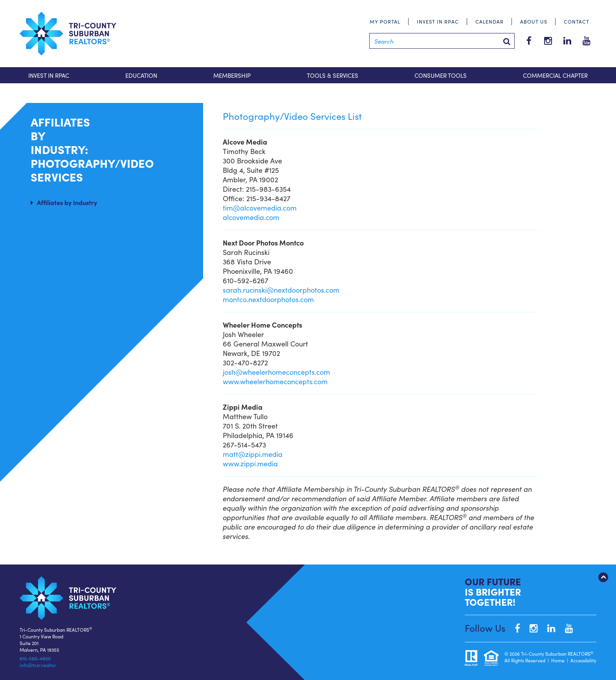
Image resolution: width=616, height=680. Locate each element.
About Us (534, 21)
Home (558, 660)
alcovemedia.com (251, 217)
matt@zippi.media (253, 454)
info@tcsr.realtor (38, 665)
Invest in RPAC (438, 21)
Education (141, 75)
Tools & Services (333, 75)
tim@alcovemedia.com (260, 208)
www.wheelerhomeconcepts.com (275, 381)
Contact (577, 21)
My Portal (385, 21)
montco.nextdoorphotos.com (268, 299)
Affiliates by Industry (67, 202)
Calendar (489, 21)
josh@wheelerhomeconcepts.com (276, 372)
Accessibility (583, 660)
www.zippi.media (250, 463)
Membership (232, 75)
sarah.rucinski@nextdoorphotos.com (281, 290)
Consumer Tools (441, 75)
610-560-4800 (35, 658)
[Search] (442, 41)
